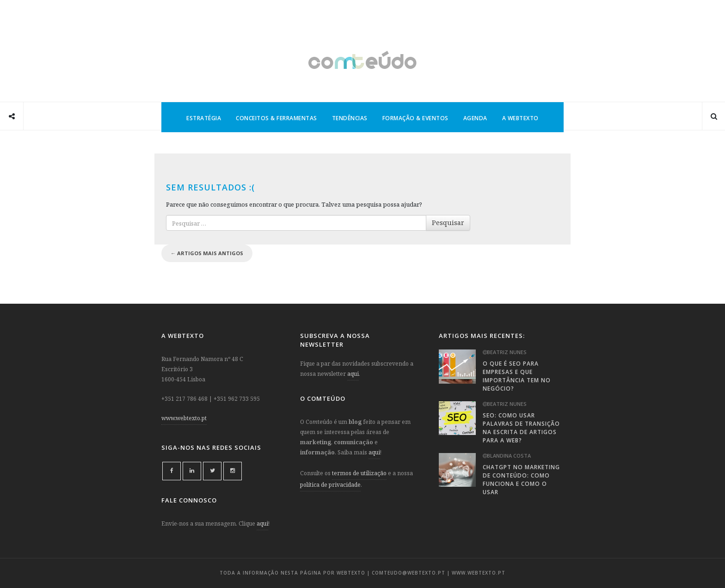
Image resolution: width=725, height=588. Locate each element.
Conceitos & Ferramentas (276, 118)
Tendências (350, 118)
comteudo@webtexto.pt (409, 573)
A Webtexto (520, 118)
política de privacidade (330, 485)
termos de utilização (359, 473)
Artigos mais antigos (207, 253)
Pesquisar (448, 223)
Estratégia (204, 118)
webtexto (351, 573)
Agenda (475, 118)
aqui (262, 524)
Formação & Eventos (415, 118)
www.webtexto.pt (184, 418)
